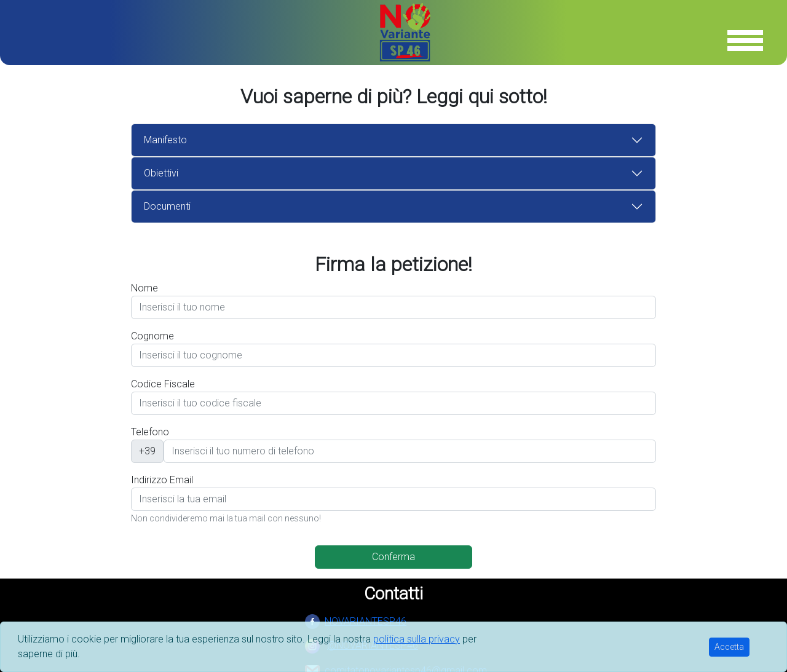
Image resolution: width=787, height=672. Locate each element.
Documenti (167, 206)
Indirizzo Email (162, 480)
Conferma (393, 557)
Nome (144, 288)
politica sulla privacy (417, 639)
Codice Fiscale (163, 384)
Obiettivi (161, 173)
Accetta (729, 647)
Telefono (150, 432)
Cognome (152, 336)
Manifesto (165, 140)
